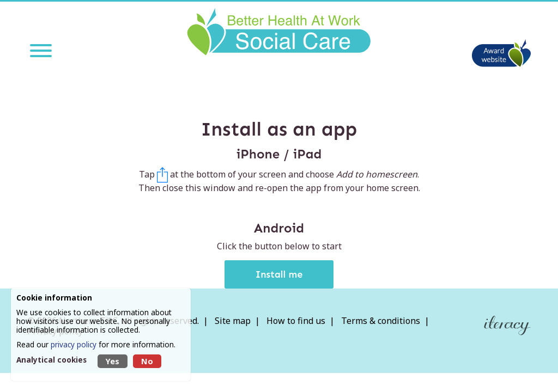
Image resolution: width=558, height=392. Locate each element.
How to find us (296, 321)
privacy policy (74, 344)
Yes (113, 361)
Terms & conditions (381, 321)
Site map (233, 321)
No (147, 361)
